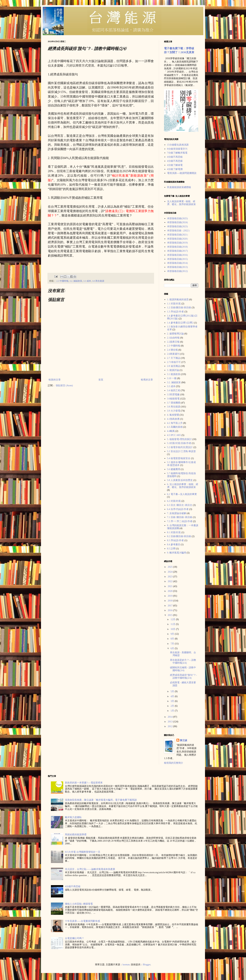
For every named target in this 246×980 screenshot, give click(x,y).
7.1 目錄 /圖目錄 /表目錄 (180, 517)
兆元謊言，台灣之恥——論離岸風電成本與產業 (90, 869)
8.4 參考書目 (174, 545)
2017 (170, 606)
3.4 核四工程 (174, 390)
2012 (170, 726)
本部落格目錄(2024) (177, 222)
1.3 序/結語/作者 (176, 312)
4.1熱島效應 (173, 419)
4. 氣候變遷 (173, 415)
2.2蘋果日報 (173, 342)
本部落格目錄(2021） (178, 235)
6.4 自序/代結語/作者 (178, 509)
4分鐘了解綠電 (175, 165)
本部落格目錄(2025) (177, 218)
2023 (170, 577)
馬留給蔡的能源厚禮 (76, 835)
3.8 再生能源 (98, 281)
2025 (170, 567)
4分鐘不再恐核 (175, 157)
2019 (170, 596)
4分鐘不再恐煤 (175, 161)
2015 (170, 615)
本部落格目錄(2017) (177, 251)
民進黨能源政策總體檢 (179, 187)
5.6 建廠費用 (174, 469)
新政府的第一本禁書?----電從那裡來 (84, 783)
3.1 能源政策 (174, 374)
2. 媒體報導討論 (175, 334)
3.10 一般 (172, 378)
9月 (173, 634)
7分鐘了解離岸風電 (177, 153)
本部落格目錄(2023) (177, 226)
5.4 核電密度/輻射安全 (179, 458)
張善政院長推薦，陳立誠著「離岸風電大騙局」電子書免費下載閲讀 (101, 800)
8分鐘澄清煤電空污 (177, 149)
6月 (173, 648)
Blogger (147, 965)
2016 (170, 610)
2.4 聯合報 (172, 350)
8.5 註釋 (171, 549)
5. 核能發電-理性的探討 (179, 439)
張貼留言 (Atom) (64, 385)
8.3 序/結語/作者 (176, 540)
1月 (173, 711)
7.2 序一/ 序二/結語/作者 (180, 521)
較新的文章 (55, 380)
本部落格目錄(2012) (177, 271)
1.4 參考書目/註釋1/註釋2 (180, 323)
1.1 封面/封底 (174, 304)
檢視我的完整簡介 (174, 763)
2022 (170, 581)
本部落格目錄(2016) (177, 255)
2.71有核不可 (174, 362)
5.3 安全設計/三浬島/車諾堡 (182, 451)
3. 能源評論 (173, 370)
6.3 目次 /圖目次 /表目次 (180, 505)
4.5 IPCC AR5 (174, 435)
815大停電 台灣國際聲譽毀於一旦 (83, 852)
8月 (173, 639)
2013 (170, 722)
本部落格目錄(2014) (177, 263)
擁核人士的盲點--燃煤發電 (79, 904)
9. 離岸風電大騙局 (177, 553)
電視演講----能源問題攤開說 (182, 173)
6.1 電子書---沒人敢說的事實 (182, 494)
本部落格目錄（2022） (179, 231)
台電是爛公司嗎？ (74, 938)
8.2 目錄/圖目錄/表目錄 (179, 536)
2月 (173, 706)
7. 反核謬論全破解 (177, 513)
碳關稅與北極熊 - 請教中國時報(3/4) (183, 669)
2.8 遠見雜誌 (174, 366)
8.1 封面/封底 (174, 532)
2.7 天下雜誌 (174, 358)
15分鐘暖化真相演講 (178, 145)
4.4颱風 (171, 431)
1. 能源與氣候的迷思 (178, 300)
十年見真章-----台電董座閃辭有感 (82, 921)
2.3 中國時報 (62, 281)
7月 (173, 644)
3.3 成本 (87, 281)
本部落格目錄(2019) (177, 243)
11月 (173, 624)
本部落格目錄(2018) (177, 247)
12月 (173, 619)
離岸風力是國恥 (73, 817)
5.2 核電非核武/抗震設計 (180, 447)
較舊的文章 (147, 380)
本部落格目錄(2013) (177, 267)
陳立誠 (183, 740)
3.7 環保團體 (174, 403)
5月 (173, 691)
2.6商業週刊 (173, 354)
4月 (173, 696)
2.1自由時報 (173, 338)
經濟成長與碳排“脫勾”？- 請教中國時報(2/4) (183, 676)
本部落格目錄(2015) (177, 259)
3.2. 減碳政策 (76, 281)
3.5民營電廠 (173, 395)
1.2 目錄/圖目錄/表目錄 (179, 308)
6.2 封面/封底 (174, 501)
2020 (170, 591)
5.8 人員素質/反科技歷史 (180, 480)
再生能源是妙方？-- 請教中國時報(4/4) (183, 661)
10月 (173, 629)
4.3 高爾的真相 (175, 427)
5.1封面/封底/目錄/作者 (179, 443)
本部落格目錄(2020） (178, 239)
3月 (173, 701)
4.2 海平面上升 (175, 423)
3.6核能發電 (173, 399)
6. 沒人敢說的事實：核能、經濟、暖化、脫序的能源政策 (183, 486)
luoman (126, 965)
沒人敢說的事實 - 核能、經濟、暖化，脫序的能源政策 (181, 203)
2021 (170, 586)
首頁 (101, 380)
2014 (170, 717)
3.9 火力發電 (174, 411)
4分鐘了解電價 (175, 169)
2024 (170, 572)
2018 (170, 601)
